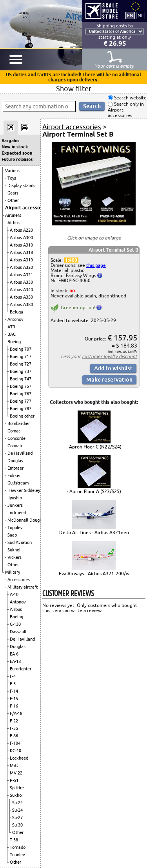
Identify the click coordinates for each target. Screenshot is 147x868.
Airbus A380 (21, 304)
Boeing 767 (21, 394)
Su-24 (17, 810)
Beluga (16, 312)
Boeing (14, 342)
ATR (11, 327)
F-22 (14, 721)
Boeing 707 (21, 349)
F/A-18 (16, 713)
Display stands (21, 185)
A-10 (14, 594)
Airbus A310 (21, 245)
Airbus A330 (21, 282)
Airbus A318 (21, 252)
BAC (12, 334)
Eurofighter (21, 669)
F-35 (14, 728)
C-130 (15, 624)
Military (13, 572)
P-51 (14, 780)
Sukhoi (14, 550)
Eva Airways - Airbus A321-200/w (94, 574)
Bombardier (19, 423)
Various (12, 171)
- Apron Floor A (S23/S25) (94, 491)
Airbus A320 (21, 267)
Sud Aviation (20, 542)
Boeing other (22, 416)
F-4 (13, 676)
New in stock (15, 147)
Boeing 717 (21, 357)
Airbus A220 (21, 230)
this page (96, 265)
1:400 (71, 260)
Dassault (18, 632)
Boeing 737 (21, 371)
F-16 (14, 706)
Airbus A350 (21, 297)
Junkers (15, 505)
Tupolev (15, 528)
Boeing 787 (21, 409)
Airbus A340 (21, 290)
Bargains (10, 140)
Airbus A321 (21, 275)
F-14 (14, 691)
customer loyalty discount (110, 356)
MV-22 (16, 773)
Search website (130, 98)
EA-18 (15, 661)
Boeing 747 (21, 379)
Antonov (15, 319)
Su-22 (17, 803)
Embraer (15, 468)
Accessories (19, 580)
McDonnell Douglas (26, 520)
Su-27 (17, 818)
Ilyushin (15, 498)
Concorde (16, 438)
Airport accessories (27, 208)
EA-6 (14, 654)
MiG (14, 765)
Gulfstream (18, 483)
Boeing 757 (21, 386)
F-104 (15, 743)
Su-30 (17, 825)
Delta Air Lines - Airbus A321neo (94, 532)
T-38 (14, 840)
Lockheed (17, 513)
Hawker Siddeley (24, 490)
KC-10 (15, 751)
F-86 (14, 736)
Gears (13, 193)
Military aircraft (23, 587)
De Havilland (20, 453)
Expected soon (17, 153)
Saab (12, 535)
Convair (15, 446)
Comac (14, 431)
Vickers (15, 557)
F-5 (13, 684)
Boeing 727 (21, 364)
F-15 (14, 699)
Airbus (14, 223)
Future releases (17, 159)
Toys (12, 178)
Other (13, 200)
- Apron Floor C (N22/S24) (94, 447)
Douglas (15, 461)
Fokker (14, 475)
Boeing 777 (21, 401)
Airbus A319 (21, 260)
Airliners (13, 215)
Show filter (74, 88)
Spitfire (17, 788)
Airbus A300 (21, 238)
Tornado (18, 847)
